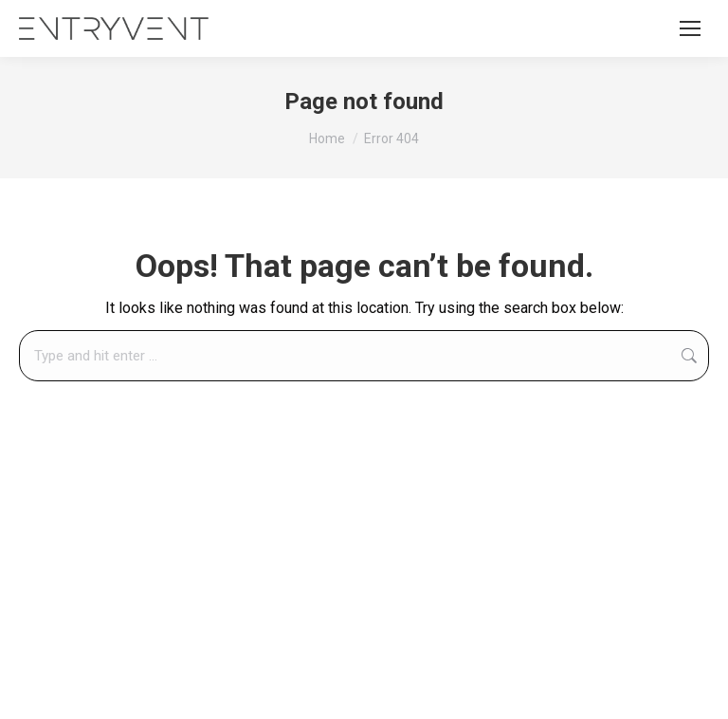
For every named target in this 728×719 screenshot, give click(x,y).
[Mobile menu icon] (690, 28)
